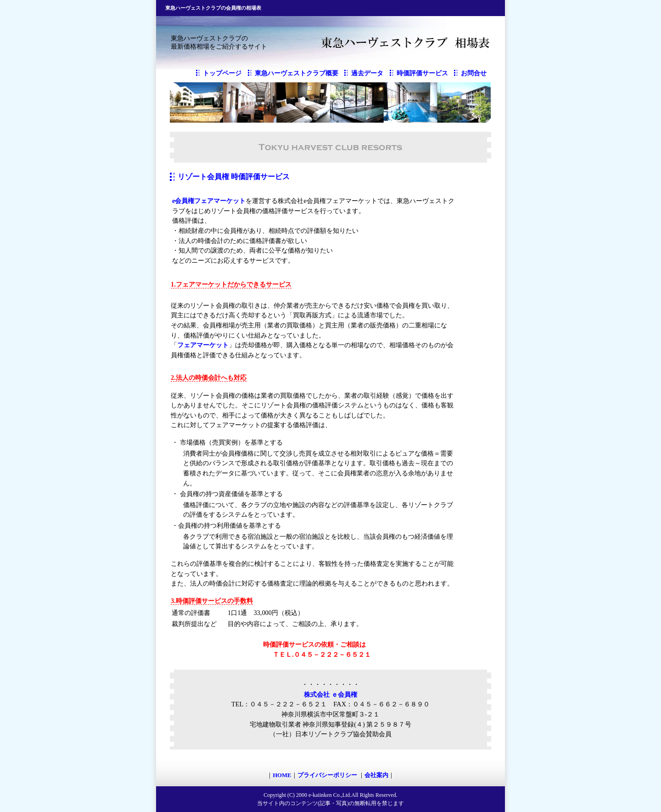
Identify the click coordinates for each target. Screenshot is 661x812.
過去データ (367, 73)
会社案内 (376, 775)
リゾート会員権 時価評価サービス (234, 177)
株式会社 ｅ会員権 (330, 694)
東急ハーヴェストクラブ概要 (297, 73)
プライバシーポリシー (328, 775)
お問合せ (474, 73)
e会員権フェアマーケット (209, 201)
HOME (282, 775)
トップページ (222, 73)
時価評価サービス (422, 73)
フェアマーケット (203, 345)
